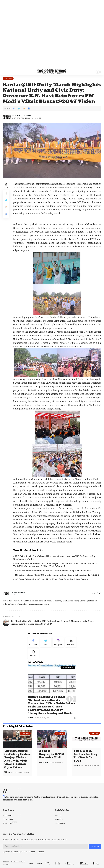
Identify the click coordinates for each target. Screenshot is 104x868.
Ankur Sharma (20, 592)
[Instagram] (58, 643)
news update (68, 669)
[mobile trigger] (5, 72)
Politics (8, 78)
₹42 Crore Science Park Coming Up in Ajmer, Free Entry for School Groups (52, 579)
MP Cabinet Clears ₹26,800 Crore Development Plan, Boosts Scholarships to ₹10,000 (57, 575)
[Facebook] (97, 593)
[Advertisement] (52, 36)
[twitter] (100, 593)
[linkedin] (71, 643)
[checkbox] (4, 853)
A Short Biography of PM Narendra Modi (51, 755)
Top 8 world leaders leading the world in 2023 (85, 756)
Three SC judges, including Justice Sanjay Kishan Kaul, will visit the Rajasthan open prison (17, 760)
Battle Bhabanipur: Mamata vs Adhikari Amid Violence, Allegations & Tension (53, 571)
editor (17, 115)
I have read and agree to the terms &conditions (25, 852)
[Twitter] (46, 643)
